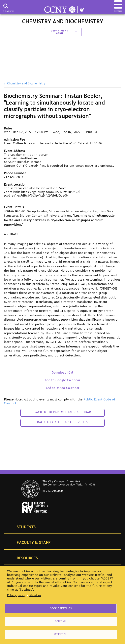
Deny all (61, 621)
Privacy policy (16, 595)
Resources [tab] (23, 558)
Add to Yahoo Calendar (63, 388)
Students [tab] (22, 527)
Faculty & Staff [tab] (29, 542)
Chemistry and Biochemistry (26, 83)
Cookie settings (61, 608)
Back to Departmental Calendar (62, 412)
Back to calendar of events (62, 422)
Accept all (61, 634)
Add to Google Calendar (62, 380)
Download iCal (62, 372)
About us (35, 595)
